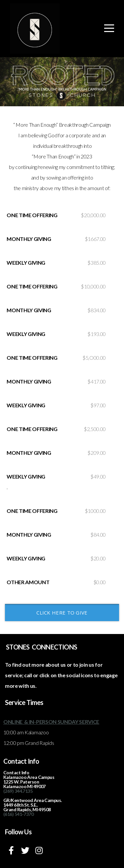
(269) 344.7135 (18, 791)
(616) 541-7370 (18, 814)
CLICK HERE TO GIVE (62, 613)
